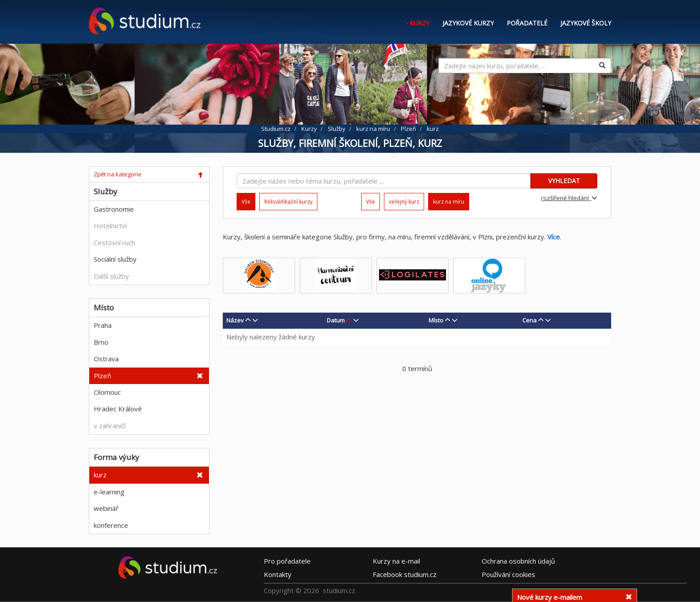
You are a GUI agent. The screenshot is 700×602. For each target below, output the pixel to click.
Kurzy (419, 23)
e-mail (396, 560)
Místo (436, 320)
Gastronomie (114, 209)
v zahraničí (110, 426)
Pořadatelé (527, 23)
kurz (100, 475)
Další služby (111, 276)
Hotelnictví (110, 226)
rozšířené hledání (569, 198)
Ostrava (106, 359)
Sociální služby (115, 259)
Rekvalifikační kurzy (288, 202)
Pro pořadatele (287, 560)
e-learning (109, 492)
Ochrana (518, 560)
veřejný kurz (404, 202)
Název (235, 320)
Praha (103, 325)
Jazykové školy (586, 23)
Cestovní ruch (115, 242)
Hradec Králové (118, 409)
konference (111, 525)
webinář (106, 508)
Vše (371, 202)
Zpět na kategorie (118, 174)
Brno (101, 342)
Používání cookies (508, 574)
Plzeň (102, 376)
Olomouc (107, 392)
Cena (529, 320)
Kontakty (278, 574)
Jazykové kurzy (468, 23)
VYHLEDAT (564, 181)
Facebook (405, 574)
